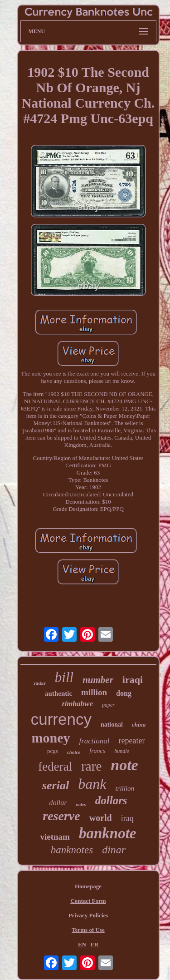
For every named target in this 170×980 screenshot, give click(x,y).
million (94, 692)
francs (97, 751)
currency (61, 719)
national (112, 725)
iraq (127, 818)
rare (91, 766)
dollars (111, 800)
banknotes (72, 850)
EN (82, 944)
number (98, 680)
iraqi (133, 680)
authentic (58, 693)
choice (74, 752)
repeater (132, 741)
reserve (61, 816)
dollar (58, 803)
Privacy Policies (88, 915)
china (139, 725)
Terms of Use (88, 930)
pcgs (53, 751)
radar (40, 683)
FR (95, 944)
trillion (125, 788)
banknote (108, 833)
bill (64, 677)
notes (81, 804)
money (51, 738)
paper (108, 705)
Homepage (88, 886)
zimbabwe (77, 704)
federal (55, 767)
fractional (94, 741)
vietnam (55, 837)
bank (92, 784)
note (124, 765)
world (101, 818)
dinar (114, 850)
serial (56, 785)
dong (124, 693)
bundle (122, 751)
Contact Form (88, 901)
